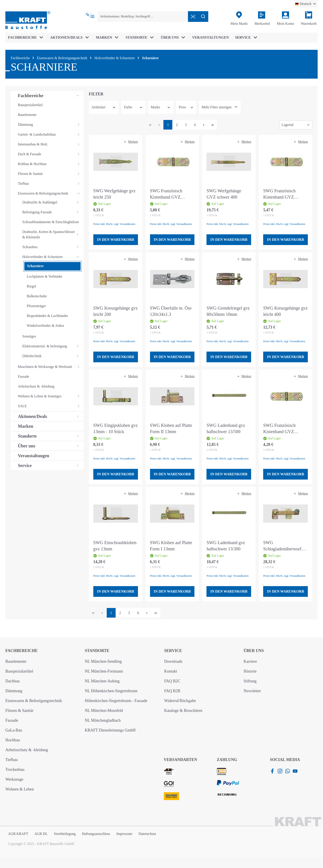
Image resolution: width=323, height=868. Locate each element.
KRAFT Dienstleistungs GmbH (110, 730)
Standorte (97, 651)
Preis (186, 107)
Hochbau (13, 740)
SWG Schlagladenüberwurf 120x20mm (282, 546)
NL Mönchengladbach (103, 720)
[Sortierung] (296, 125)
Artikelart (104, 107)
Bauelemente (16, 661)
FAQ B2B (172, 691)
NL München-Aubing (102, 681)
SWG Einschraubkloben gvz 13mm (115, 546)
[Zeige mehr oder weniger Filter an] (220, 107)
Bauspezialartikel (19, 671)
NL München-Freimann (104, 671)
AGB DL (41, 834)
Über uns (254, 651)
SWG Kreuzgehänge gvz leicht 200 (116, 311)
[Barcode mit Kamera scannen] (193, 17)
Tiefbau (11, 760)
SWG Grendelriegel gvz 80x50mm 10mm (228, 311)
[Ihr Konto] (285, 19)
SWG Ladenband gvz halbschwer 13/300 (226, 546)
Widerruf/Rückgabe (180, 701)
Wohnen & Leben (20, 789)
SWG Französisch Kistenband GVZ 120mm (279, 429)
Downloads (173, 661)
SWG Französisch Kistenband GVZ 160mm (166, 194)
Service (173, 651)
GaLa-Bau (14, 730)
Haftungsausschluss (96, 834)
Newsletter (252, 691)
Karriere (250, 661)
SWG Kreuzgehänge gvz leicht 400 (285, 311)
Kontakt (171, 671)
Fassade (12, 720)
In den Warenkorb (116, 240)
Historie (250, 671)
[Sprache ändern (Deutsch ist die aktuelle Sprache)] (306, 4)
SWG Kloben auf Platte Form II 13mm (171, 428)
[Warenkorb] (309, 19)
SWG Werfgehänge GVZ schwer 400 (224, 194)
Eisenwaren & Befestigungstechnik (34, 701)
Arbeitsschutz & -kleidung (27, 750)
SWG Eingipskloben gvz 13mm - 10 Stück (116, 428)
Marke (161, 107)
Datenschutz (147, 834)
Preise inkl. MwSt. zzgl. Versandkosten (114, 224)
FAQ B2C (172, 681)
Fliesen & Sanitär (19, 711)
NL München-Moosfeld (104, 711)
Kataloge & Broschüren (183, 711)
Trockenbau (15, 769)
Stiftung (250, 681)
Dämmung (14, 691)
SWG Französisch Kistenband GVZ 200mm (279, 194)
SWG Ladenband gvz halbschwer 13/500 (226, 428)
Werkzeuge (14, 779)
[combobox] (143, 17)
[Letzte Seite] (213, 125)
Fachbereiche (22, 651)
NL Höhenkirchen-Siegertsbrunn (111, 691)
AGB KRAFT (18, 834)
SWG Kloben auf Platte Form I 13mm (171, 546)
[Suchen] (203, 17)
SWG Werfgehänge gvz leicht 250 (114, 194)
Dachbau (13, 681)
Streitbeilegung (65, 834)
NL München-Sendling (103, 661)
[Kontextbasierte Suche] (91, 15)
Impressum (124, 834)
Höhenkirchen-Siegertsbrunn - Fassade (116, 701)
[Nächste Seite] (204, 125)
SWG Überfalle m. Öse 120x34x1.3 (171, 311)
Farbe (133, 107)
